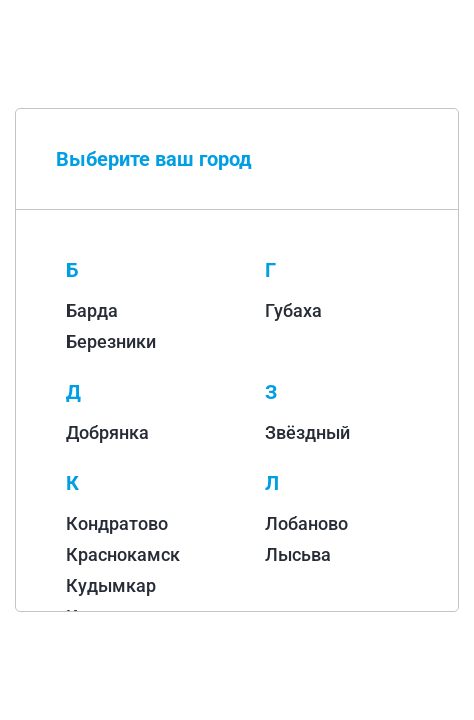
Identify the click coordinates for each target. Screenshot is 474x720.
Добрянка (107, 432)
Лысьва (298, 554)
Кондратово (117, 523)
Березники (111, 341)
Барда (92, 310)
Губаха (293, 310)
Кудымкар (111, 585)
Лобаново (306, 523)
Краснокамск (123, 554)
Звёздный (307, 432)
